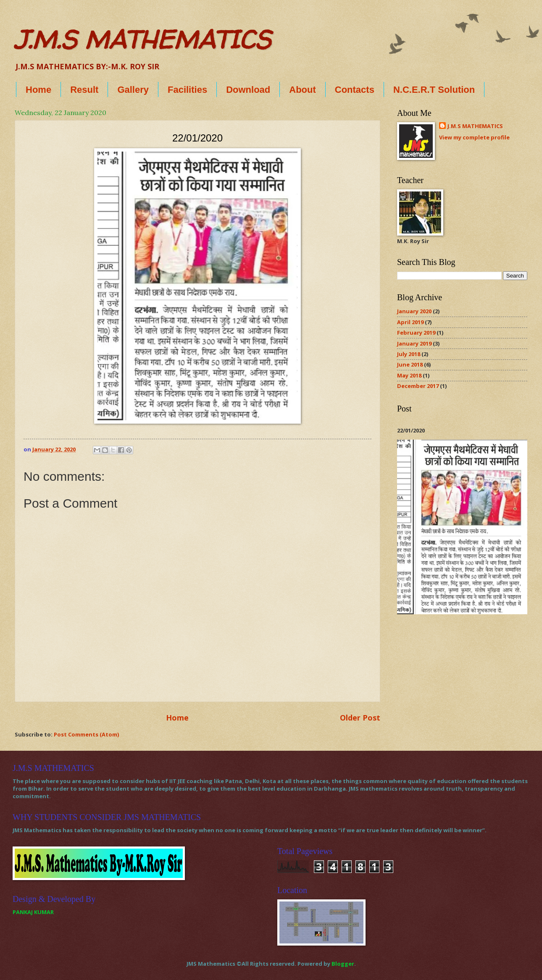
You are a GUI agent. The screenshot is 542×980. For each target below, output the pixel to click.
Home (38, 90)
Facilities (187, 90)
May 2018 (409, 375)
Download (248, 90)
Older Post (360, 718)
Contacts (355, 90)
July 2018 (409, 354)
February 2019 (416, 333)
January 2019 (414, 343)
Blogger (343, 964)
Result (84, 90)
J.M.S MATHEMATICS (143, 39)
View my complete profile (474, 137)
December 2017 (418, 386)
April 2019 (410, 322)
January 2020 (414, 311)
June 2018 (410, 364)
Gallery (133, 90)
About (303, 90)
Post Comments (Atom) (86, 734)
